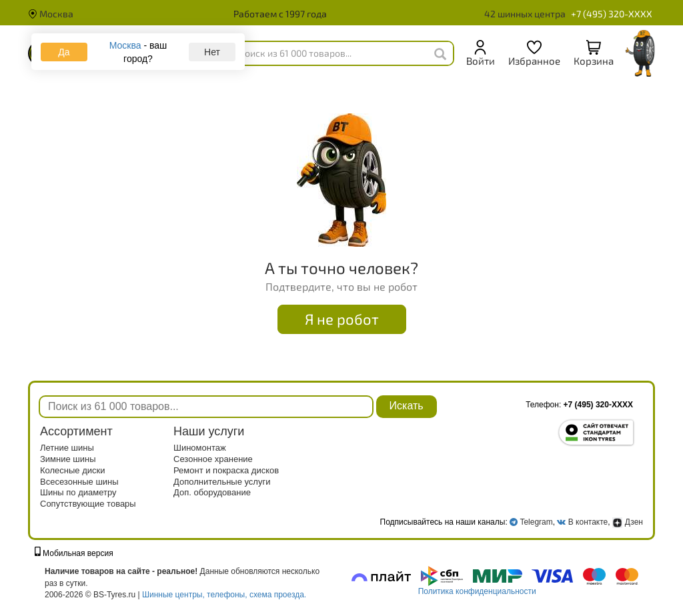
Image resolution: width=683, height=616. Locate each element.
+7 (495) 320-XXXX (612, 14)
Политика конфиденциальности (477, 591)
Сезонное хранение (213, 459)
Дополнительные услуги (222, 482)
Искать (407, 406)
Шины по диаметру (78, 492)
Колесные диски (73, 470)
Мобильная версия (74, 553)
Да (64, 52)
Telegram (536, 522)
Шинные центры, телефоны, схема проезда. (224, 595)
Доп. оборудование (212, 492)
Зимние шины (68, 459)
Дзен (628, 522)
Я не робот (342, 319)
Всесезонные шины (79, 482)
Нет (212, 52)
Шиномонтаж (200, 448)
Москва (51, 14)
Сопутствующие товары (88, 504)
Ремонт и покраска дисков (226, 470)
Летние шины (67, 448)
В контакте (588, 522)
